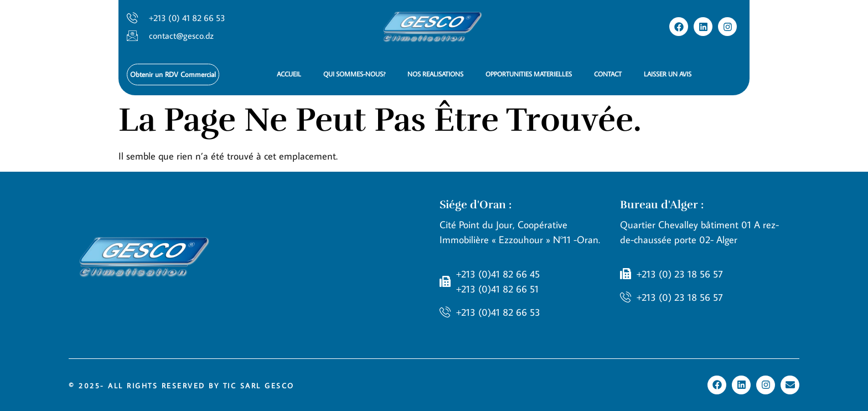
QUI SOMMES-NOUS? (354, 74)
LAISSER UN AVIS (668, 74)
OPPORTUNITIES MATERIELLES (529, 74)
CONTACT (608, 74)
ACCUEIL (289, 74)
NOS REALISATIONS (435, 74)
